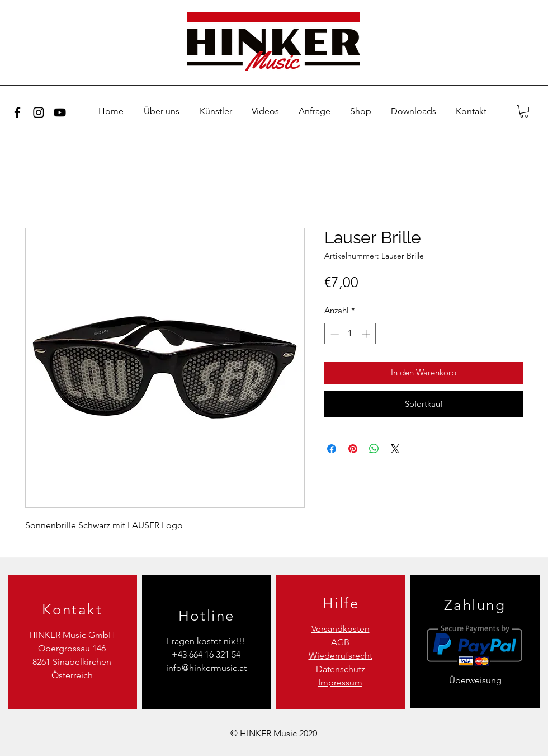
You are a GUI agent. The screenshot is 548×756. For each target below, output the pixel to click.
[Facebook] (17, 112)
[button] (524, 111)
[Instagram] (39, 112)
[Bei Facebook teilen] (332, 449)
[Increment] (367, 334)
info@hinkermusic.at (206, 668)
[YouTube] (60, 112)
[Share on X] (395, 449)
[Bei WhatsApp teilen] (374, 449)
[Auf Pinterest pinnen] (353, 449)
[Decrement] (334, 334)
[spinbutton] (350, 334)
